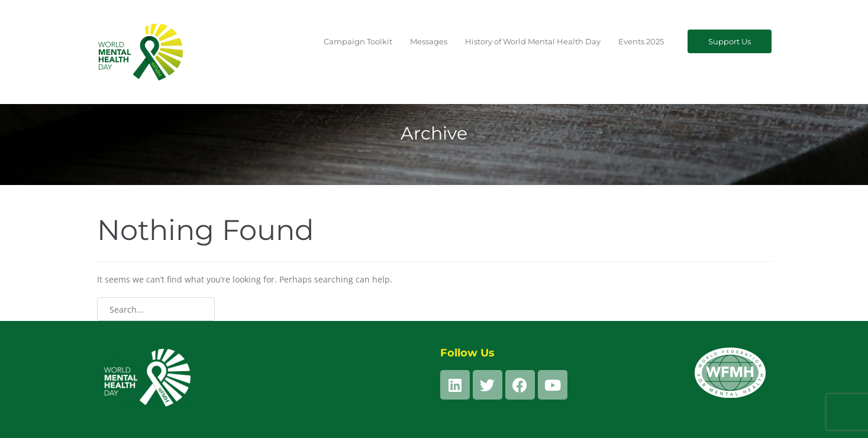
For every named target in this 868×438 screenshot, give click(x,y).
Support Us (730, 41)
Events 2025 (641, 41)
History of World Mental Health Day (533, 41)
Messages (429, 41)
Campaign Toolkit (358, 41)
